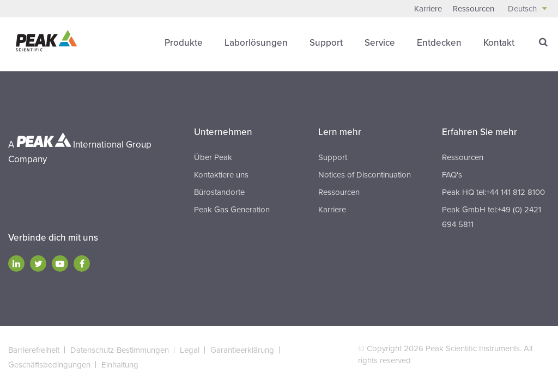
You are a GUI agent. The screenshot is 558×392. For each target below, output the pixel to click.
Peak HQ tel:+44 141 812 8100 (493, 192)
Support (326, 43)
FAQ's (452, 175)
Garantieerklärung (242, 350)
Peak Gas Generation (232, 210)
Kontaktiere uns (221, 175)
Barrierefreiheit (34, 350)
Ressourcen (474, 9)
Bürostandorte (219, 192)
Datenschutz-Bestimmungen (120, 350)
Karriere (428, 9)
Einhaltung (120, 365)
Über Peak (213, 157)
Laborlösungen (256, 43)
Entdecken (439, 43)
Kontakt (499, 43)
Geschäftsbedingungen (49, 365)
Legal (190, 350)
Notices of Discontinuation (365, 175)
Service (380, 43)
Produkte (184, 43)
